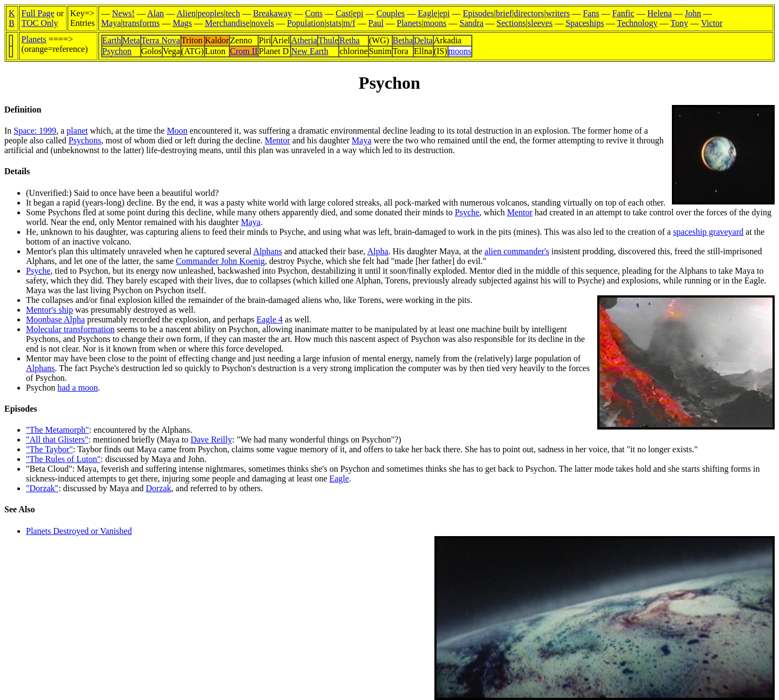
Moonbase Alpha (55, 319)
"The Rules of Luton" (63, 459)
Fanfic (623, 13)
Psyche (467, 212)
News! (123, 13)
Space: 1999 (35, 131)
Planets (409, 23)
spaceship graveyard (708, 232)
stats (334, 23)
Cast (344, 13)
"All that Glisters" (57, 440)
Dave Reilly (211, 440)
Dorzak (158, 488)
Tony (679, 23)
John (693, 13)
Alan (156, 13)
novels (263, 23)
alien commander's (517, 251)
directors (529, 13)
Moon (177, 131)
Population (305, 23)
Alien (186, 13)
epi (358, 13)
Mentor (277, 140)
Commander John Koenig (220, 261)
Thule (328, 40)
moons (435, 23)
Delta (423, 40)
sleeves (540, 23)
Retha (349, 40)
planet (77, 131)
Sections (511, 23)
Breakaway (273, 13)
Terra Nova (161, 40)
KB (12, 18)
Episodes (478, 13)
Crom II (244, 51)
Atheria (304, 40)
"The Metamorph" (58, 430)
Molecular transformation (70, 329)
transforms (141, 23)
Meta (131, 40)
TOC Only (40, 23)
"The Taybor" (49, 449)
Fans (591, 13)
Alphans (268, 251)
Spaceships (585, 23)
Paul (376, 23)
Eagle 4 (269, 319)
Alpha (378, 251)
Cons (314, 13)
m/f (349, 23)
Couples (391, 13)
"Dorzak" (42, 488)
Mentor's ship (49, 310)
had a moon (78, 388)
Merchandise (227, 23)
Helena (660, 13)
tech (233, 13)
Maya (111, 23)
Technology (637, 23)
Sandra (471, 23)
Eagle (427, 13)
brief (504, 13)
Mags (182, 23)
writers (558, 13)
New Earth (310, 51)
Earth (112, 40)
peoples (211, 13)
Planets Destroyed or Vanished (79, 531)
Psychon (117, 51)
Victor (712, 23)
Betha (403, 40)
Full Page (38, 13)
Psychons (85, 140)
